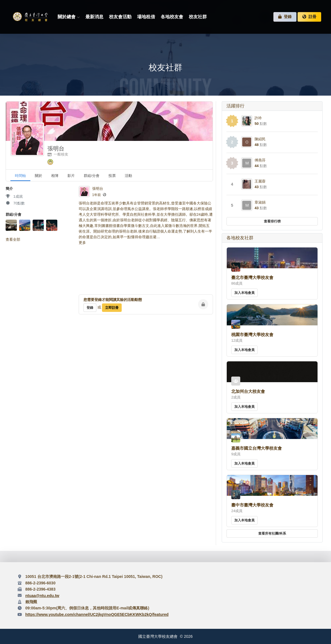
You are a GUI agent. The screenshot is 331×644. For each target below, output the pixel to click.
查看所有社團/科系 (272, 533)
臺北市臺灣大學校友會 (252, 277)
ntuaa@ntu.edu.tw (42, 596)
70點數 (15, 203)
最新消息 (94, 17)
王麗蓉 (260, 181)
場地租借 (146, 17)
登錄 (285, 17)
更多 (82, 243)
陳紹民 (260, 139)
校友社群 (198, 17)
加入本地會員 (244, 293)
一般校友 (58, 154)
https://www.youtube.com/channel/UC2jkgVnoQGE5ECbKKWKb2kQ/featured (97, 614)
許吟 (258, 118)
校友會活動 (120, 17)
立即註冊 (112, 308)
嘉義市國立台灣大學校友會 (257, 448)
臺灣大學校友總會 (30, 17)
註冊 (309, 17)
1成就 (14, 196)
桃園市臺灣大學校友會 (252, 335)
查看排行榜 (272, 221)
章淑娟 (260, 202)
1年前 (97, 195)
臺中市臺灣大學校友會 (252, 505)
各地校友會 (172, 17)
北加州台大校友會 (248, 391)
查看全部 (13, 239)
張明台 (56, 148)
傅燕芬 (260, 160)
